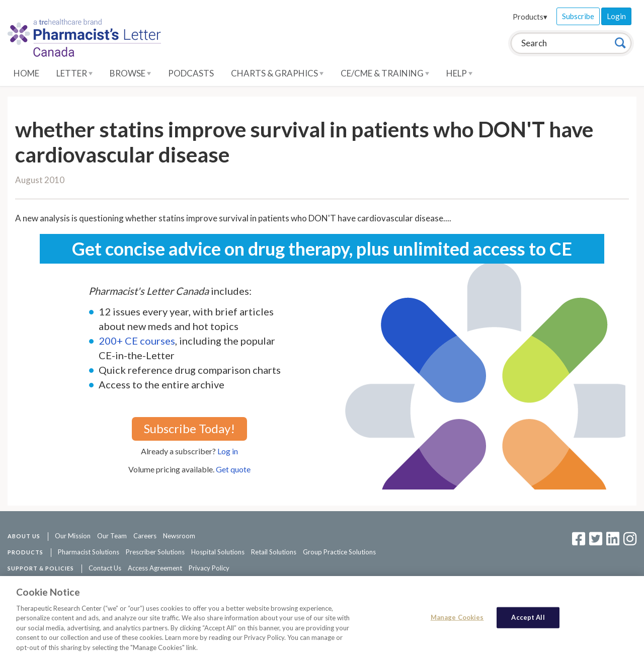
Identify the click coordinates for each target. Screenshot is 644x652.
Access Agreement (155, 568)
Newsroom (179, 536)
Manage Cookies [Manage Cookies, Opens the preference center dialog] (457, 622)
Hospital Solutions (218, 552)
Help (459, 73)
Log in (228, 451)
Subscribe (578, 16)
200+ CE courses (137, 341)
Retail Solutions (274, 552)
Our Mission (73, 536)
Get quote (233, 469)
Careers (145, 536)
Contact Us (105, 568)
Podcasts (191, 73)
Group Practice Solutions (339, 552)
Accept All (528, 622)
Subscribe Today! (189, 428)
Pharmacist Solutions (89, 552)
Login (616, 16)
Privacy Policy (209, 568)
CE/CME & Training (385, 73)
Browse (130, 73)
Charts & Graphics (277, 73)
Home (26, 73)
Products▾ (530, 17)
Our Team (112, 536)
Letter (74, 73)
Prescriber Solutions (155, 552)
